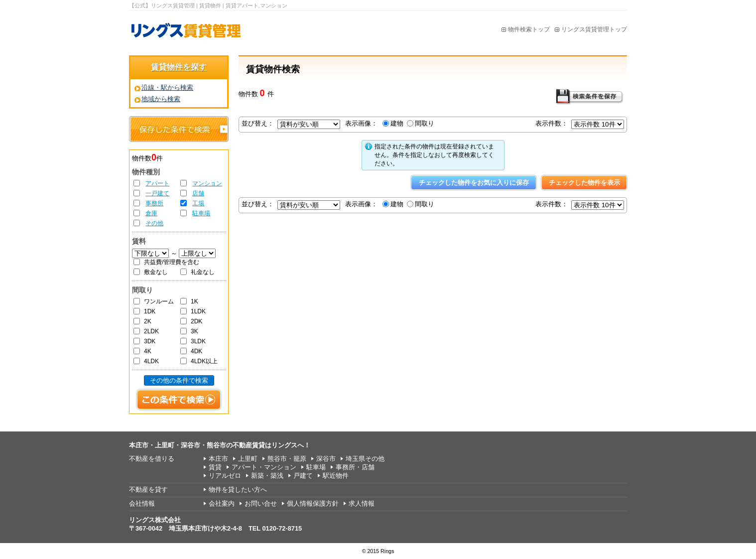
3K (194, 331)
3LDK (198, 341)
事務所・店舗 (355, 467)
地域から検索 (161, 99)
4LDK (151, 361)
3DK (150, 341)
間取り (425, 123)
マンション (207, 183)
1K (194, 301)
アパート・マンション (264, 467)
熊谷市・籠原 (287, 459)
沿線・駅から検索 (167, 87)
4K (148, 351)
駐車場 (201, 213)
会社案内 (222, 503)
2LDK (151, 331)
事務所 (154, 203)
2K (148, 321)
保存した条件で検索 (179, 129)
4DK (196, 351)
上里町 (248, 459)
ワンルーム (159, 301)
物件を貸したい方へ (238, 489)
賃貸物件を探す (179, 67)
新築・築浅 (267, 476)
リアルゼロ (225, 476)
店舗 (198, 193)
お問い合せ (261, 503)
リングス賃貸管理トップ (594, 29)
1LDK (198, 311)
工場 (198, 203)
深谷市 (326, 459)
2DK (196, 321)
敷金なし (156, 272)
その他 (154, 223)
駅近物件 (336, 476)
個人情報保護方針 (313, 503)
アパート (157, 183)
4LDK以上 (204, 361)
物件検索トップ (529, 29)
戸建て (303, 476)
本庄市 (218, 459)
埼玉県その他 (365, 459)
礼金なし (203, 272)
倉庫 (151, 213)
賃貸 (215, 467)
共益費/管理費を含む (172, 262)
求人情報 (362, 503)
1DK (150, 311)
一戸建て (157, 193)
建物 (397, 123)
